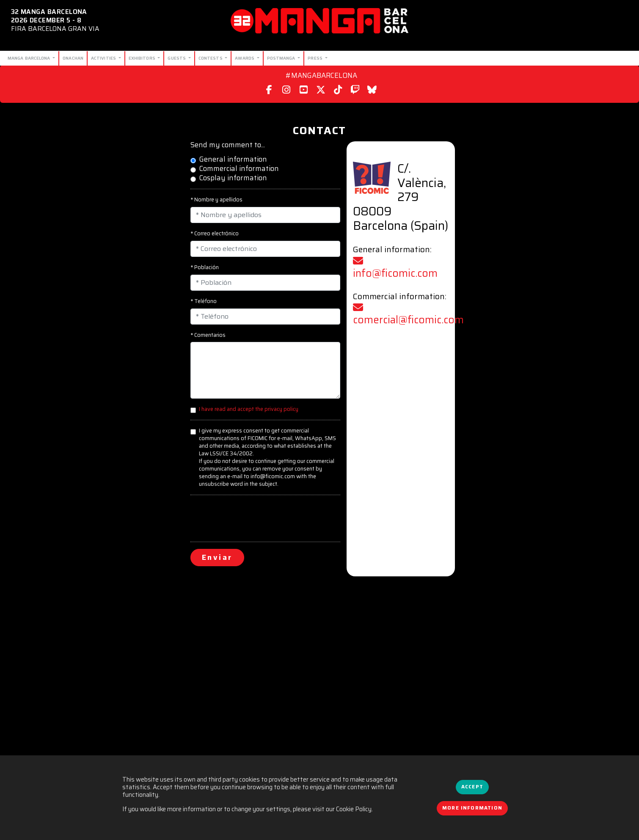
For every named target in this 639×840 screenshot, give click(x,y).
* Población (205, 267)
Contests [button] (211, 58)
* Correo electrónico (215, 234)
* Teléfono (204, 301)
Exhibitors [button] (143, 58)
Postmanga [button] (282, 58)
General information (233, 160)
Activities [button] (104, 58)
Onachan (73, 58)
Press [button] (316, 58)
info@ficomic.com (395, 269)
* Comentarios (208, 335)
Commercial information (239, 169)
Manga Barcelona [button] (30, 58)
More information (472, 808)
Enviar (217, 557)
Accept (472, 787)
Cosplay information (233, 178)
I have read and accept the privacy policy (249, 409)
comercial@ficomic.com (408, 315)
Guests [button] (177, 58)
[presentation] (255, 518)
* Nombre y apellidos (216, 200)
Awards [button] (245, 58)
